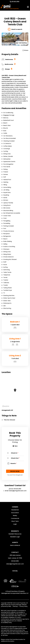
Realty (15, 516)
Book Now (15, 471)
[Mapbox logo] (6, 406)
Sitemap (15, 606)
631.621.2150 (15, 2)
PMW (10, 606)
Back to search (15, 29)
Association (15, 513)
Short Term (15, 521)
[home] (10, 7)
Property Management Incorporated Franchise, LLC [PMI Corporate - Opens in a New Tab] (15, 592)
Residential (15, 510)
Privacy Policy (24, 606)
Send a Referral (15, 545)
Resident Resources (15, 534)
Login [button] (15, 524)
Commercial (15, 518)
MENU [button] (28, 7)
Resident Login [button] (15, 537)
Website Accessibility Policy (11, 622)
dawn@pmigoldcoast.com (18, 491)
